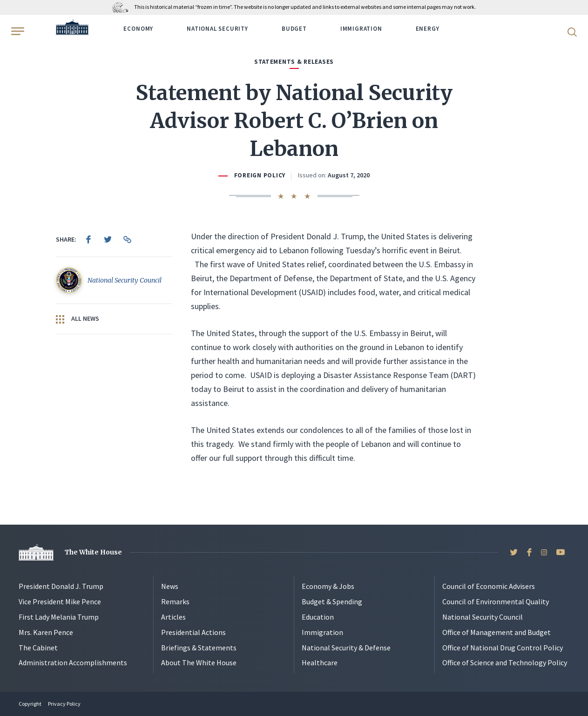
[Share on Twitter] (108, 239)
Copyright (30, 704)
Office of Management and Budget (497, 632)
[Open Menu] (17, 31)
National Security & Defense (346, 648)
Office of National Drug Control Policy (503, 648)
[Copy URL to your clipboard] (128, 239)
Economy (138, 29)
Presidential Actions (193, 632)
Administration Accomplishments (73, 662)
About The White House (199, 662)
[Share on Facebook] (88, 239)
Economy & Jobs (328, 586)
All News (78, 319)
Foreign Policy (260, 175)
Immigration (361, 29)
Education (318, 617)
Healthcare (320, 662)
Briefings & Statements (199, 648)
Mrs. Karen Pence (46, 632)
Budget (294, 29)
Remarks (175, 601)
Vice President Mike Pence (60, 601)
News (170, 586)
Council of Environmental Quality (496, 601)
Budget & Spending (332, 601)
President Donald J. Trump (61, 586)
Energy (428, 29)
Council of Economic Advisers (489, 586)
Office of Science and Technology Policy (505, 662)
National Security (217, 29)
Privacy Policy (64, 704)
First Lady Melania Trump (59, 617)
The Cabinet (38, 648)
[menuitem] (88, 239)
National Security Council (483, 617)
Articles (173, 617)
